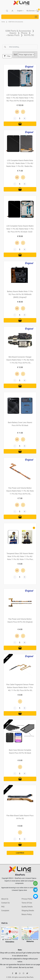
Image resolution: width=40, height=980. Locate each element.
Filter (7, 56)
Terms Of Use (27, 903)
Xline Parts (30, 977)
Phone (24, 33)
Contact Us (5, 903)
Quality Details (27, 907)
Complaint (5, 911)
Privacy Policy (27, 899)
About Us (5, 899)
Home (3, 22)
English (20, 11)
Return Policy (27, 914)
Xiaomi (13, 33)
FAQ (3, 907)
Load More (20, 853)
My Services (31, 11)
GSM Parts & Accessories (16, 22)
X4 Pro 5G (29, 35)
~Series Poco (13, 35)
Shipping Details (28, 911)
